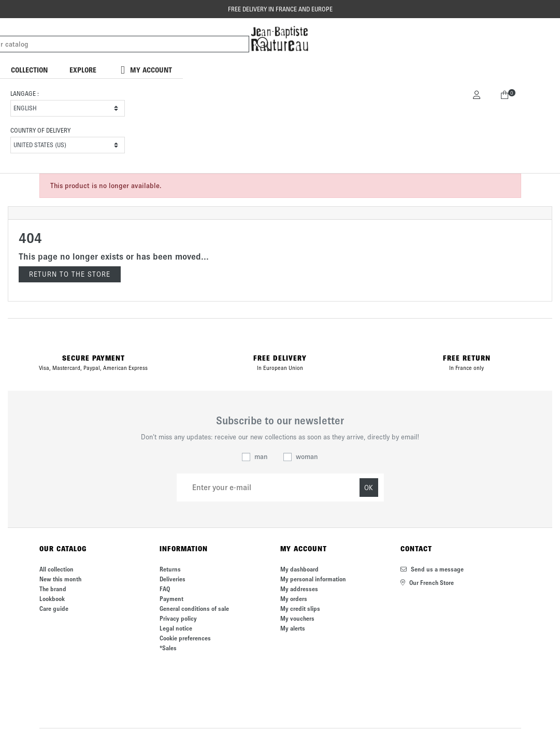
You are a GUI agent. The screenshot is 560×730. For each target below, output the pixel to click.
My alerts (293, 628)
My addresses (299, 589)
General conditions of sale (194, 609)
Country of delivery (40, 130)
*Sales (168, 648)
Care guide (54, 609)
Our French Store (427, 583)
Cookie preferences (185, 638)
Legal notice (176, 628)
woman (307, 457)
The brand (53, 589)
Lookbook (52, 599)
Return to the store (70, 274)
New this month (60, 579)
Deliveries (173, 579)
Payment (171, 599)
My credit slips (300, 609)
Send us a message (432, 569)
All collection (56, 569)
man (261, 457)
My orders (294, 599)
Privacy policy (178, 618)
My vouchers (297, 618)
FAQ (165, 589)
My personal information (313, 579)
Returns (170, 569)
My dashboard (299, 569)
